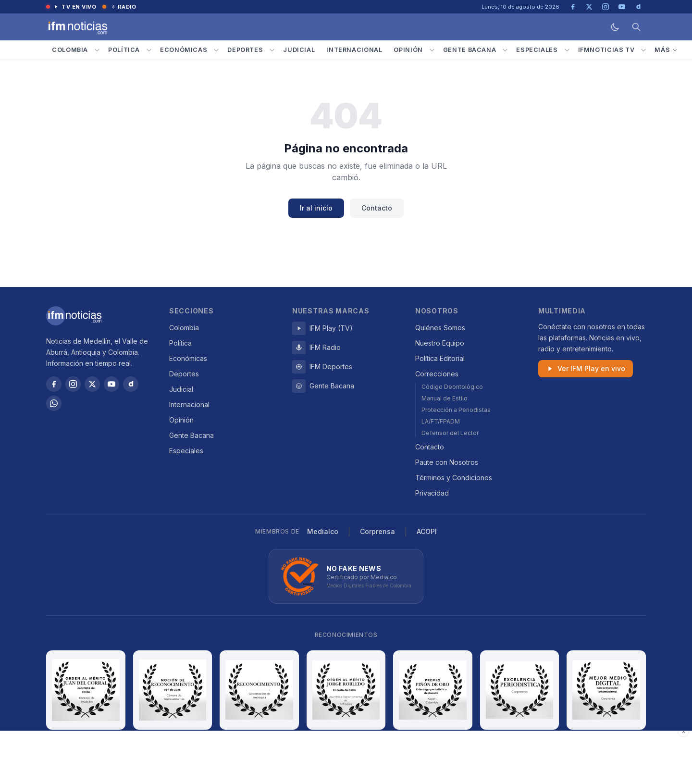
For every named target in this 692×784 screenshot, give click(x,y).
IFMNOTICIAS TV (606, 50)
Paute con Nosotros (447, 462)
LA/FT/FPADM (441, 421)
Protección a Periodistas (456, 410)
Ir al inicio (316, 208)
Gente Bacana (470, 50)
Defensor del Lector (450, 433)
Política (124, 50)
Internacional (354, 50)
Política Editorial (440, 358)
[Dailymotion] (131, 384)
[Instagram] (73, 384)
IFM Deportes (322, 367)
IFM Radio (316, 348)
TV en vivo (71, 7)
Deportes (245, 50)
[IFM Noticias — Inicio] (77, 27)
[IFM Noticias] (74, 316)
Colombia (70, 50)
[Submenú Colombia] (97, 50)
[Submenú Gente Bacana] (505, 50)
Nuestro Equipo (440, 343)
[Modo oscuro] (615, 27)
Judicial (299, 50)
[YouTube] (111, 384)
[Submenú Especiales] (567, 50)
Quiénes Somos (440, 328)
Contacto (377, 208)
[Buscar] (636, 27)
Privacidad (432, 493)
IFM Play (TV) (322, 328)
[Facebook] (54, 384)
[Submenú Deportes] (272, 50)
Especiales (537, 50)
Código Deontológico (452, 387)
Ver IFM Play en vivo (586, 368)
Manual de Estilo (445, 398)
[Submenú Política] (149, 50)
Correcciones (437, 374)
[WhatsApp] (54, 403)
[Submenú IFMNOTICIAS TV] (643, 50)
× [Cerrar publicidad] (684, 731)
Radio (119, 7)
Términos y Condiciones (454, 478)
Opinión (408, 50)
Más (666, 50)
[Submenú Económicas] (216, 50)
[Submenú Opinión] (432, 50)
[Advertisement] (346, 758)
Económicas (184, 50)
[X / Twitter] (92, 384)
